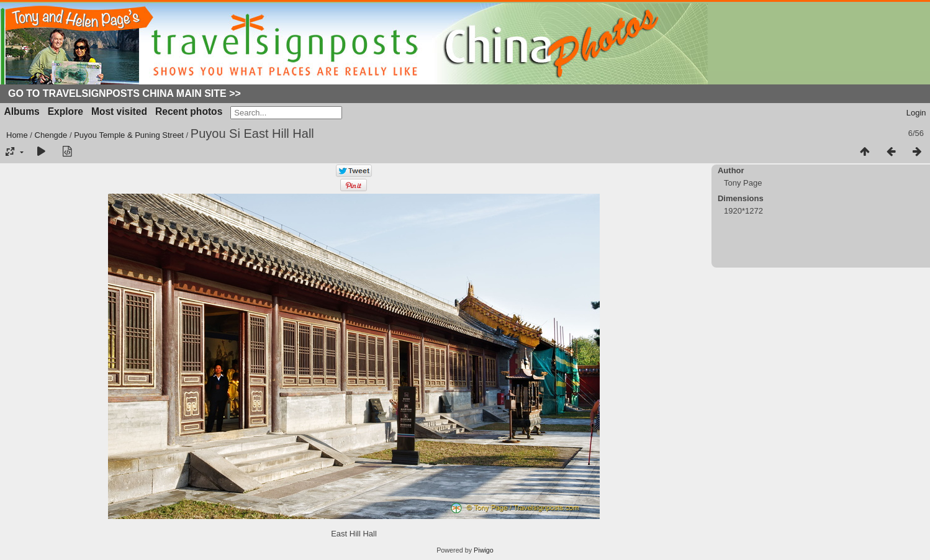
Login (916, 113)
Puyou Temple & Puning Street (129, 135)
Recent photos (189, 111)
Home (17, 135)
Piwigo (484, 550)
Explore (65, 111)
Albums (22, 111)
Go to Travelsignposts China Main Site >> (124, 93)
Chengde (51, 135)
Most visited (119, 111)
